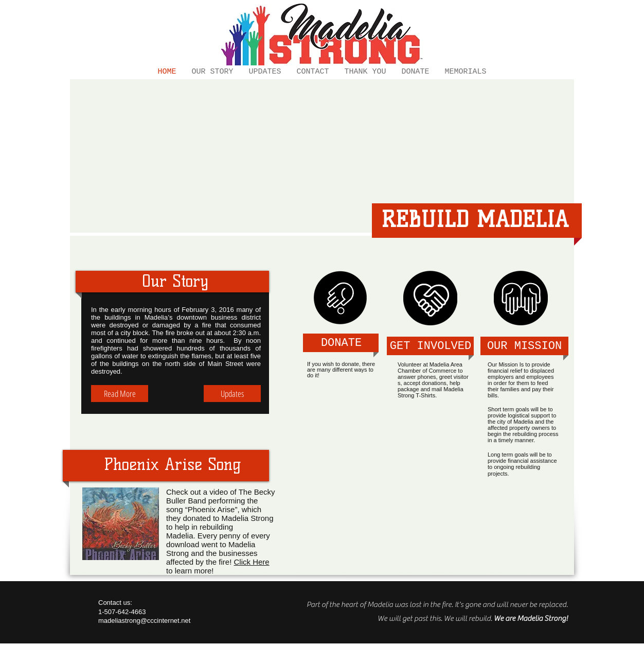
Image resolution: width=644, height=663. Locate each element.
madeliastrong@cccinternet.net (144, 621)
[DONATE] (341, 344)
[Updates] (232, 394)
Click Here (251, 562)
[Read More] (120, 394)
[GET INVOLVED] (431, 347)
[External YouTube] (322, 157)
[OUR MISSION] (524, 347)
